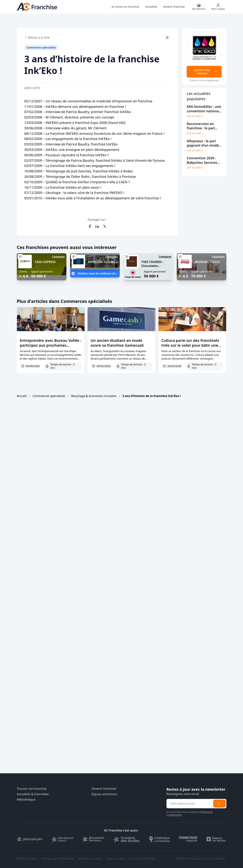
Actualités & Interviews (33, 794)
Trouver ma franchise (32, 789)
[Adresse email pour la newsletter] (189, 804)
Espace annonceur (105, 794)
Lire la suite (195, 116)
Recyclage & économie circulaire (94, 396)
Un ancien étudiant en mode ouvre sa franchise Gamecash (117, 343)
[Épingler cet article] (167, 37)
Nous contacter (116, 859)
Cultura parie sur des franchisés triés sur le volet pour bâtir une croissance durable (190, 345)
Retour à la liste (37, 37)
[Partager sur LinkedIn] (97, 226)
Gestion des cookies (90, 859)
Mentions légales (27, 859)
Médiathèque (26, 800)
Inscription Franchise (142, 859)
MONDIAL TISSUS (207, 262)
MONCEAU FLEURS (101, 262)
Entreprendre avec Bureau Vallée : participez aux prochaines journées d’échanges (51, 345)
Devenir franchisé (104, 789)
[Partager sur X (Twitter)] (105, 226)
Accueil (22, 396)
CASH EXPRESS (45, 262)
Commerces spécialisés (49, 396)
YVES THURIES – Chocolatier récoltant (153, 266)
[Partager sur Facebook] (90, 226)
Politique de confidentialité (58, 859)
